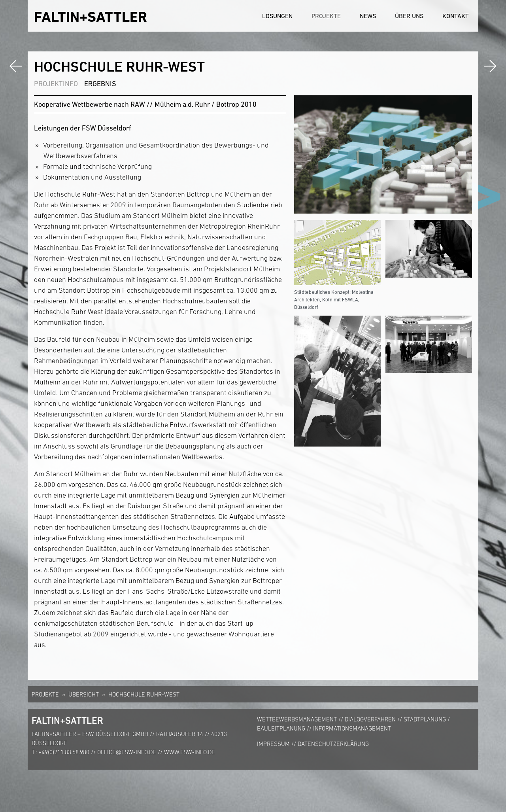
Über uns (409, 16)
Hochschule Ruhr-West (144, 694)
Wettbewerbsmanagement (297, 719)
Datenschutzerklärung (333, 744)
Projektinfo (56, 84)
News (368, 16)
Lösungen (277, 16)
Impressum (273, 744)
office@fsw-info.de (127, 752)
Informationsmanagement (352, 728)
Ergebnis (100, 84)
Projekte (326, 16)
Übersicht (84, 694)
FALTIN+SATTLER (91, 17)
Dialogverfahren (370, 719)
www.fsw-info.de (190, 752)
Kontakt (456, 16)
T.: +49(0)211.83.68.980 (60, 752)
